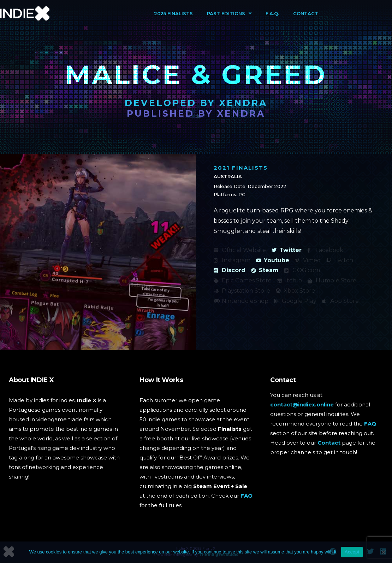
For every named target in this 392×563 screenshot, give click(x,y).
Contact (306, 13)
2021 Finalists (241, 168)
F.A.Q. (272, 13)
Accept (352, 552)
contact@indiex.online (302, 404)
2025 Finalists (173, 13)
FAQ (247, 496)
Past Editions (229, 13)
